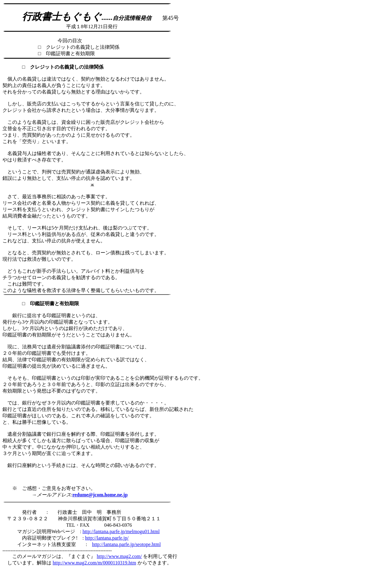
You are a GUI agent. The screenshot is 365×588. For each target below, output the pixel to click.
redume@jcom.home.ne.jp (100, 495)
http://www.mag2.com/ (119, 556)
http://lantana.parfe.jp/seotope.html (126, 544)
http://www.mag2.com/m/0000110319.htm (94, 563)
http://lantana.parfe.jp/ (107, 538)
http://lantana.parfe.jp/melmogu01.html (121, 531)
